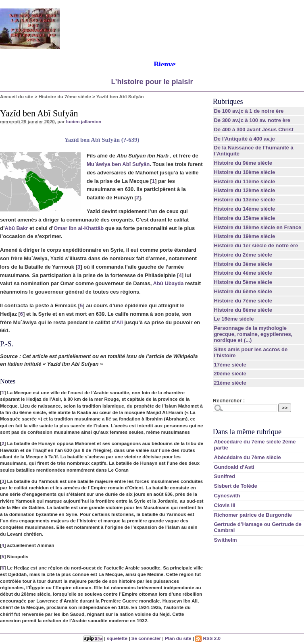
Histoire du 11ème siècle (244, 181)
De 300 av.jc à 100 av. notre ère (252, 120)
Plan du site (178, 638)
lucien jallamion (84, 121)
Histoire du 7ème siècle (65, 96)
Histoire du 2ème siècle (243, 255)
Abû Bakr (17, 228)
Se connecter (146, 638)
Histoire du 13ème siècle (244, 200)
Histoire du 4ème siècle (243, 273)
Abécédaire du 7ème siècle (247, 457)
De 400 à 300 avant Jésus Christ (253, 129)
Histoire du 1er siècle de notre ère (256, 245)
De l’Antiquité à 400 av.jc (244, 139)
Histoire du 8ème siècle (243, 310)
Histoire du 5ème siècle (243, 282)
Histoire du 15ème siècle (244, 218)
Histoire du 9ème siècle (243, 163)
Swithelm (225, 540)
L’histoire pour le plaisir (152, 82)
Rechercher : (229, 401)
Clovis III (224, 505)
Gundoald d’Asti (234, 467)
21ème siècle (230, 383)
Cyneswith (227, 496)
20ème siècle (230, 374)
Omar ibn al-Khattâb (79, 228)
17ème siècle (230, 365)
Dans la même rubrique (247, 432)
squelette (117, 638)
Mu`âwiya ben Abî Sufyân (118, 164)
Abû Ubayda (169, 283)
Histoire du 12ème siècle (244, 190)
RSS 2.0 (208, 638)
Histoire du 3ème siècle (243, 264)
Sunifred (224, 476)
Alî (120, 322)
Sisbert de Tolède (235, 486)
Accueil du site (17, 96)
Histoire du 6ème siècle (243, 291)
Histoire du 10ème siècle (244, 172)
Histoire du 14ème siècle (244, 209)
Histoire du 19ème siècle (244, 236)
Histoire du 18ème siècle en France (257, 227)
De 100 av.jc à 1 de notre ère (249, 111)
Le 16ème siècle (234, 319)
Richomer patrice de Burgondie (253, 515)
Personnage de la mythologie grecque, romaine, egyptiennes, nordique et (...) (253, 334)
